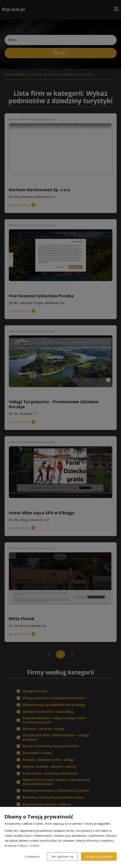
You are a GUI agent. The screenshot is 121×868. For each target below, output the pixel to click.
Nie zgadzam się (62, 856)
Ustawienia (32, 856)
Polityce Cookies (28, 846)
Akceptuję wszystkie (99, 856)
